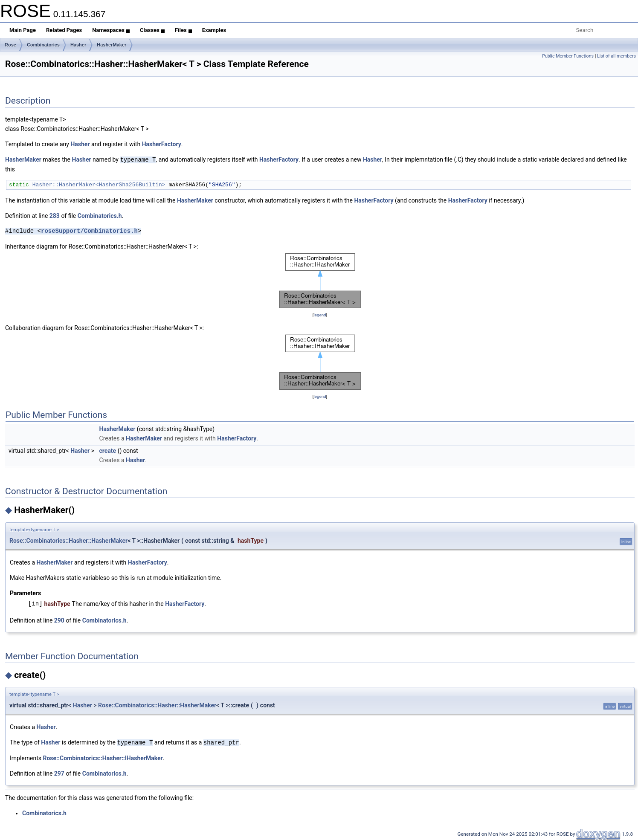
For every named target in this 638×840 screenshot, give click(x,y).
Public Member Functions (568, 56)
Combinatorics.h (100, 215)
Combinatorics (43, 45)
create (108, 450)
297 (59, 773)
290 (59, 620)
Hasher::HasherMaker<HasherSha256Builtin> (99, 184)
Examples (214, 30)
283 (55, 215)
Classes (152, 30)
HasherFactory (162, 144)
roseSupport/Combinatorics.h (89, 230)
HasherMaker (112, 45)
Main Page (23, 30)
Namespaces (111, 30)
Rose (10, 45)
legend (320, 314)
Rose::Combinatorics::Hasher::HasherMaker (68, 540)
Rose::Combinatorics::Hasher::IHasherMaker (103, 757)
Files (183, 30)
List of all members (616, 56)
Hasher (78, 45)
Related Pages (64, 30)
